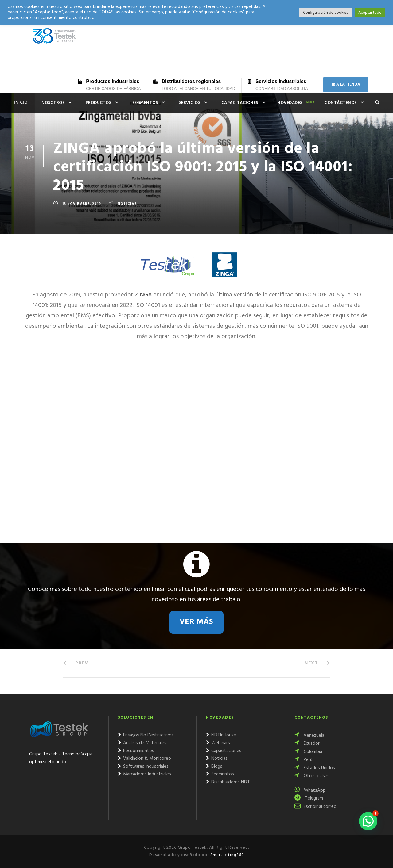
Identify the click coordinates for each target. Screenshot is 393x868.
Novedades (290, 103)
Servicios (190, 103)
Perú (304, 760)
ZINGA (143, 295)
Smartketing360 (227, 855)
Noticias (127, 204)
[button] (368, 821)
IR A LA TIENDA (346, 84)
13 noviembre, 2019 (82, 204)
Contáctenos (341, 103)
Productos (99, 103)
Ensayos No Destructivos (146, 735)
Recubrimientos (136, 751)
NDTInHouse (221, 735)
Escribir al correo (315, 807)
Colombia (308, 752)
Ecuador (307, 744)
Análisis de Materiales (142, 743)
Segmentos (145, 103)
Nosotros (53, 103)
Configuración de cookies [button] (325, 13)
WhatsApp (310, 790)
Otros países (312, 776)
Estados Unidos (315, 768)
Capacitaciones (240, 103)
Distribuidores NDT (228, 782)
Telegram (309, 798)
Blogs (214, 767)
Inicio (21, 103)
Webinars (218, 743)
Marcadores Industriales (144, 774)
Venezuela (309, 736)
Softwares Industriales (143, 767)
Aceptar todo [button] (370, 13)
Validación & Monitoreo (144, 759)
